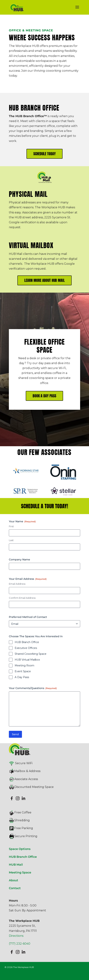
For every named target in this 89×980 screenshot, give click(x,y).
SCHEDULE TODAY (44, 154)
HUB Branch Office (27, 642)
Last (11, 540)
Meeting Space (20, 872)
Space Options (20, 849)
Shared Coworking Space (31, 654)
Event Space (23, 671)
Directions (16, 936)
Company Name (19, 560)
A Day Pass (22, 677)
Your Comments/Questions (33, 688)
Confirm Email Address (22, 598)
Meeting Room (24, 665)
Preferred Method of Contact (28, 617)
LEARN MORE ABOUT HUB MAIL (44, 280)
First (11, 526)
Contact (15, 888)
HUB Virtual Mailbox (27, 660)
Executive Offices (26, 648)
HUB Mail (16, 865)
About (14, 880)
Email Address (17, 584)
